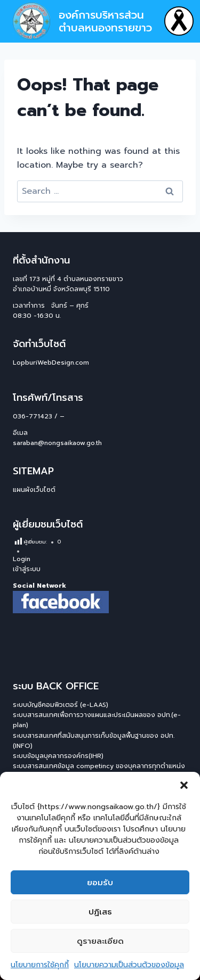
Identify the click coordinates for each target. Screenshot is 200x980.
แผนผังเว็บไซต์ (34, 490)
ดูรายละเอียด (100, 941)
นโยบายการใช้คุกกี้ (40, 965)
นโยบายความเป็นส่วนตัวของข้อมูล (129, 965)
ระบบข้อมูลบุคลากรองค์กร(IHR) (58, 756)
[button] (184, 785)
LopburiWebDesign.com (51, 363)
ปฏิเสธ (100, 912)
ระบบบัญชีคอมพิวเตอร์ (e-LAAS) (61, 705)
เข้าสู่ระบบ (27, 569)
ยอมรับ (100, 883)
